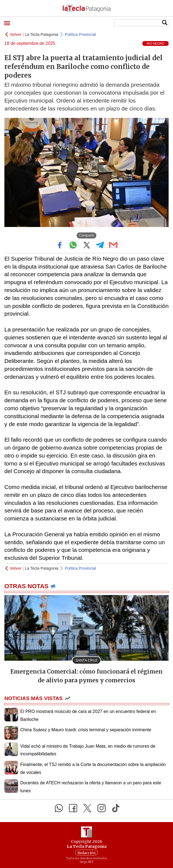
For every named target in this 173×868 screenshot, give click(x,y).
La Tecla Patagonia (42, 34)
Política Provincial (80, 34)
